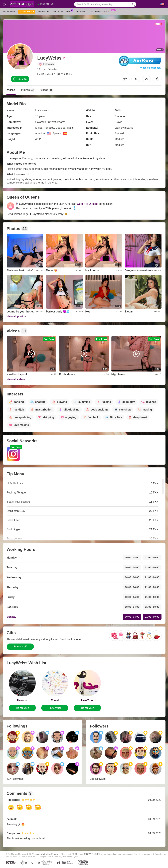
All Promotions (62, 11)
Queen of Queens (88, 204)
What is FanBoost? (151, 68)
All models (9, 12)
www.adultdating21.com (47, 854)
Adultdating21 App (101, 11)
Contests (80, 12)
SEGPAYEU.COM (92, 854)
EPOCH (75, 854)
